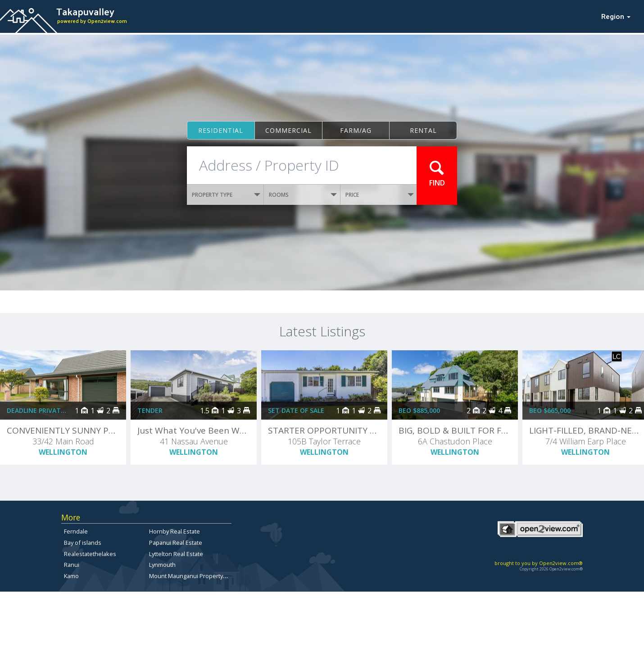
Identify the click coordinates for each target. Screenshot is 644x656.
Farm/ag (356, 130)
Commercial (288, 130)
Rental (423, 130)
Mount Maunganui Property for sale (197, 576)
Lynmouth (162, 565)
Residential (221, 130)
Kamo (71, 576)
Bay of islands (83, 543)
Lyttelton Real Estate (176, 554)
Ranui (72, 565)
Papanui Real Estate (176, 543)
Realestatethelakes (90, 554)
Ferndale (76, 531)
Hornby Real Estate (175, 531)
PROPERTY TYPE (226, 195)
